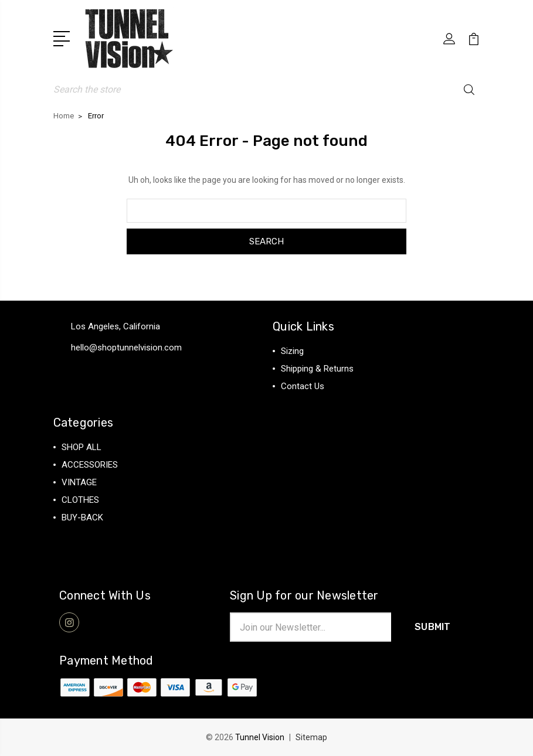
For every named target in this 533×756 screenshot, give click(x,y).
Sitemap (311, 737)
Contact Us (303, 386)
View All (78, 535)
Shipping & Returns (317, 369)
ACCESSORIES (90, 465)
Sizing (292, 351)
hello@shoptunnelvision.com (126, 348)
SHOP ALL (82, 447)
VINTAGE (79, 482)
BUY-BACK (82, 517)
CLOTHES (80, 500)
